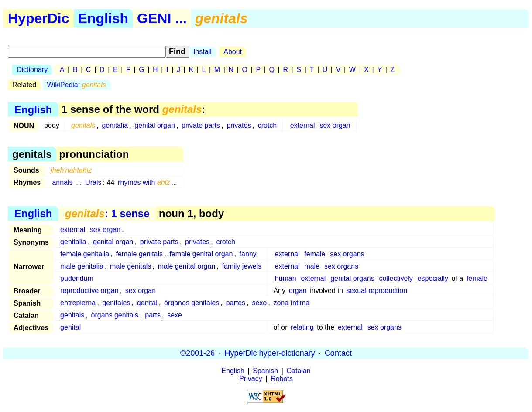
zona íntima (291, 303)
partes (236, 303)
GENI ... (162, 18)
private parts (201, 125)
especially (433, 278)
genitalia (115, 125)
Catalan (299, 371)
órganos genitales (192, 303)
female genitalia (85, 254)
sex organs (347, 254)
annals (62, 182)
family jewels (242, 266)
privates (239, 125)
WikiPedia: (77, 85)
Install (203, 52)
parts (153, 315)
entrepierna (78, 303)
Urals (93, 182)
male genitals (130, 266)
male (312, 266)
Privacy (251, 379)
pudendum (77, 278)
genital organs (352, 278)
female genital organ (201, 254)
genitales (116, 303)
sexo (259, 303)
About (233, 52)
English (103, 18)
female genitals (139, 254)
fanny (248, 254)
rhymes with (144, 182)
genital (147, 303)
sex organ (335, 125)
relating (302, 327)
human (286, 278)
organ (298, 291)
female (315, 254)
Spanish (265, 371)
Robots (282, 379)
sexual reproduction (377, 291)
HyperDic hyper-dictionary (270, 353)
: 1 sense (107, 213)
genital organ (155, 125)
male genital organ (187, 266)
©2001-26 (197, 353)
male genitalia (82, 266)
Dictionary (32, 70)
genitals (72, 315)
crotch (268, 125)
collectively (396, 278)
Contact (338, 353)
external (303, 125)
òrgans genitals (115, 315)
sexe (175, 315)
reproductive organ (89, 291)
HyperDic (39, 18)
